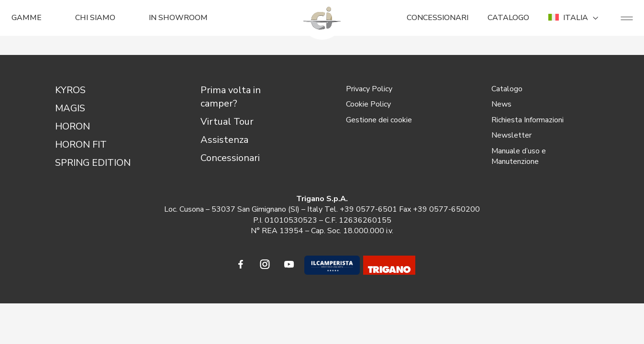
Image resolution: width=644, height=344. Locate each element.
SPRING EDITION (93, 163)
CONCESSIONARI (438, 18)
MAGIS (70, 108)
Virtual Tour (227, 122)
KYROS (70, 90)
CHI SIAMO (95, 18)
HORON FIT (81, 145)
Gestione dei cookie (379, 120)
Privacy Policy (369, 89)
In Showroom (178, 18)
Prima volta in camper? (231, 97)
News (501, 104)
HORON (72, 126)
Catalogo (507, 89)
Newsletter (511, 135)
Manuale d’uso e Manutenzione (519, 156)
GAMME (27, 18)
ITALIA (575, 18)
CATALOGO (508, 18)
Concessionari (230, 158)
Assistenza (224, 140)
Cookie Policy (368, 104)
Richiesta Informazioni (527, 120)
